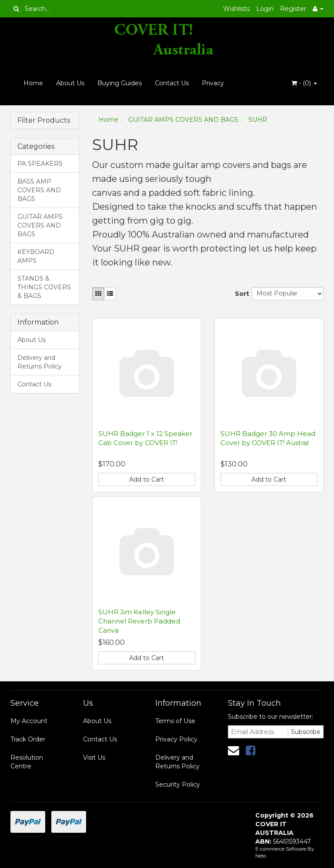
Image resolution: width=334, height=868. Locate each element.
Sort (240, 294)
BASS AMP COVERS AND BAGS (39, 190)
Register (293, 9)
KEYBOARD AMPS (36, 256)
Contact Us (172, 83)
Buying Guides (120, 83)
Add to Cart (147, 479)
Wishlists (236, 9)
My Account (29, 721)
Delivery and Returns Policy (40, 362)
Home (33, 83)
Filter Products (44, 121)
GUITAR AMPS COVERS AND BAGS (40, 225)
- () (304, 83)
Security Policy (178, 784)
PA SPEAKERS (40, 164)
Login (265, 9)
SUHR (258, 120)
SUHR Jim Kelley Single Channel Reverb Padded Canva (139, 621)
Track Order (28, 739)
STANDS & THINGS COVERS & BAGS (44, 287)
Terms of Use (175, 721)
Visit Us (94, 757)
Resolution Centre (27, 762)
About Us (70, 83)
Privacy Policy (176, 739)
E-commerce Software (281, 849)
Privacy (213, 83)
